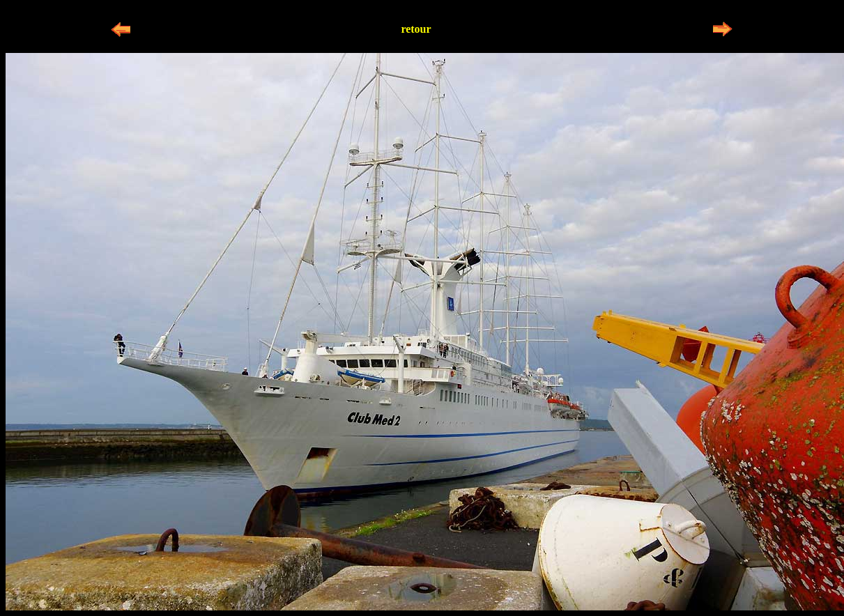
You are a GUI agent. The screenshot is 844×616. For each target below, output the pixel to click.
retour (416, 29)
